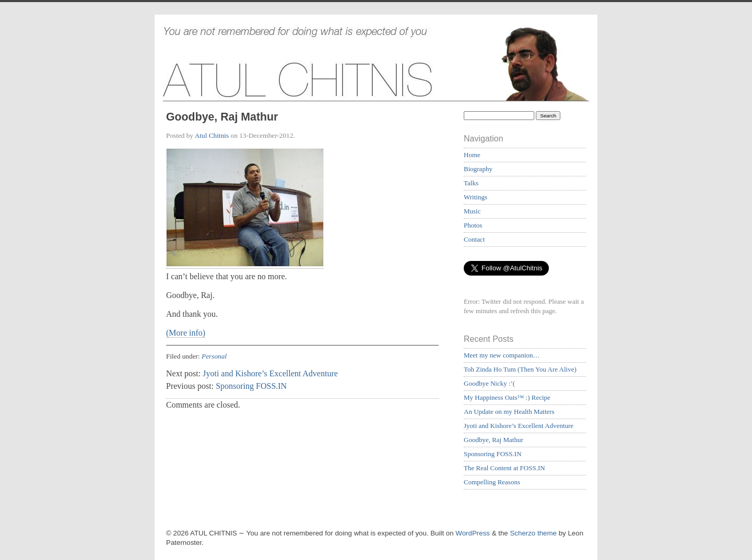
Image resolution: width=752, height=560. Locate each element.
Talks (471, 183)
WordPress (473, 533)
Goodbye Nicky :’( (489, 383)
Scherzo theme (533, 533)
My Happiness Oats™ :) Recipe (507, 397)
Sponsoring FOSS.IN (251, 386)
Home (472, 155)
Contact (474, 239)
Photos (473, 225)
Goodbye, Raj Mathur (494, 440)
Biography (478, 169)
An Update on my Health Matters (509, 412)
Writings (475, 197)
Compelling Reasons (492, 482)
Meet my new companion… (502, 355)
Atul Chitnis (212, 135)
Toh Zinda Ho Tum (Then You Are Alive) (520, 369)
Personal (214, 356)
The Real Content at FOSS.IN (504, 468)
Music (472, 211)
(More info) (186, 333)
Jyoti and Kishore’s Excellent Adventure (270, 373)
